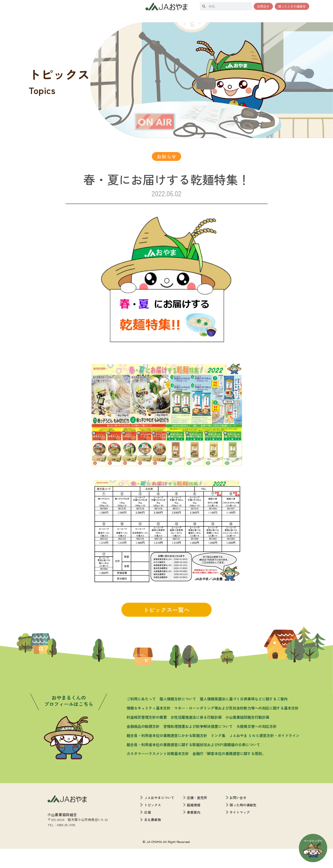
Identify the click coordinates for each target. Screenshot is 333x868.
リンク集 (218, 754)
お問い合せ (238, 816)
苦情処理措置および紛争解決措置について (198, 745)
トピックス (153, 824)
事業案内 (194, 831)
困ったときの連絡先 (292, 6)
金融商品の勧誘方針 (143, 745)
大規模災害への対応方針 (256, 745)
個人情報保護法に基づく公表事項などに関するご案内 (244, 718)
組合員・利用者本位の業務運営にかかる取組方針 (167, 754)
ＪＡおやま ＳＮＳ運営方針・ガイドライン (264, 754)
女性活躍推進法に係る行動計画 (196, 736)
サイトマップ (240, 831)
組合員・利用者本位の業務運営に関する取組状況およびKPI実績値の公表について (193, 763)
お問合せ (263, 6)
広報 (148, 831)
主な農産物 (153, 839)
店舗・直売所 (197, 816)
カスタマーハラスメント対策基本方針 (158, 773)
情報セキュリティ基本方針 (149, 727)
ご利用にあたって (141, 718)
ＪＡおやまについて (159, 816)
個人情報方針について (178, 718)
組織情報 (194, 824)
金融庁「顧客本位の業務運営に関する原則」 (229, 773)
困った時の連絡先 (243, 824)
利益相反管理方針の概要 (147, 736)
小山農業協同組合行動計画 (247, 736)
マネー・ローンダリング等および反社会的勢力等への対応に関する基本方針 (236, 727)
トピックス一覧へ (167, 629)
